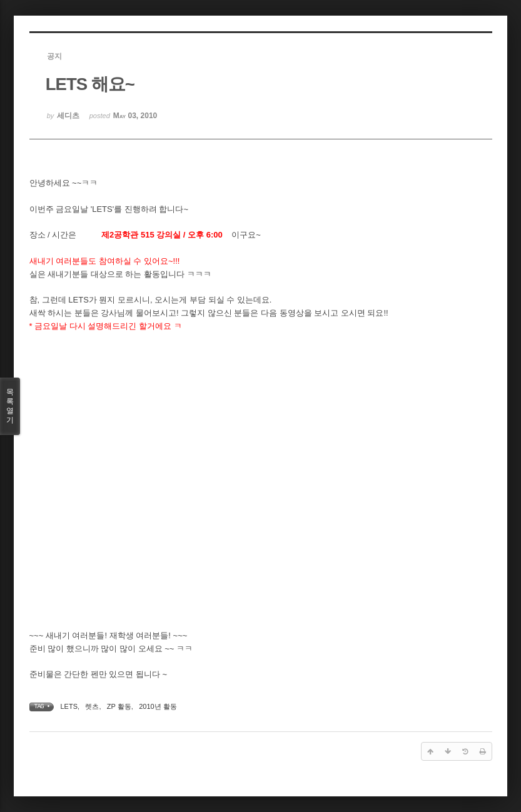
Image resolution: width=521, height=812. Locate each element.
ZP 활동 (119, 706)
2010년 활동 (158, 706)
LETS (69, 706)
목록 (10, 406)
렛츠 (92, 706)
